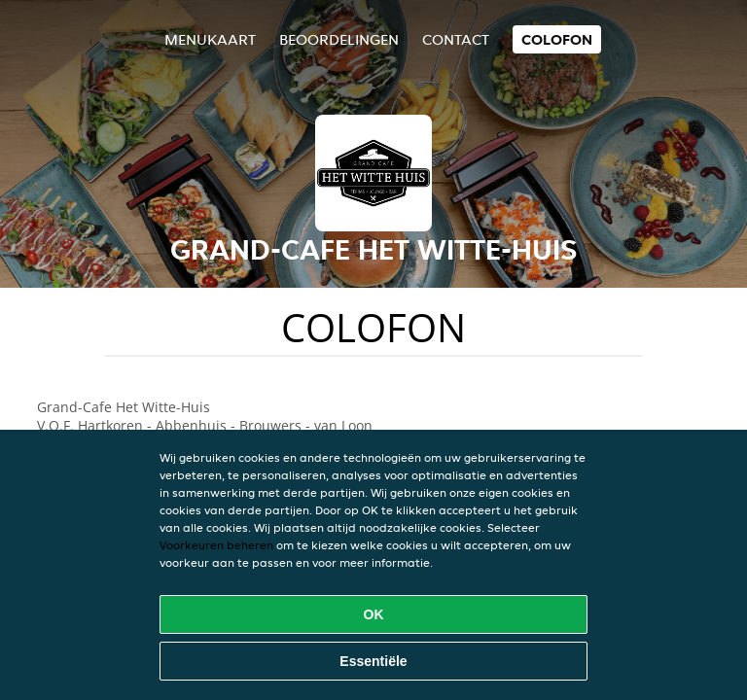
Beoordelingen (339, 39)
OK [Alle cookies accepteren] (374, 614)
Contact (456, 39)
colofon (557, 39)
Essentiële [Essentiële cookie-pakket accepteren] (373, 661)
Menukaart (210, 39)
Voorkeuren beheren (216, 545)
